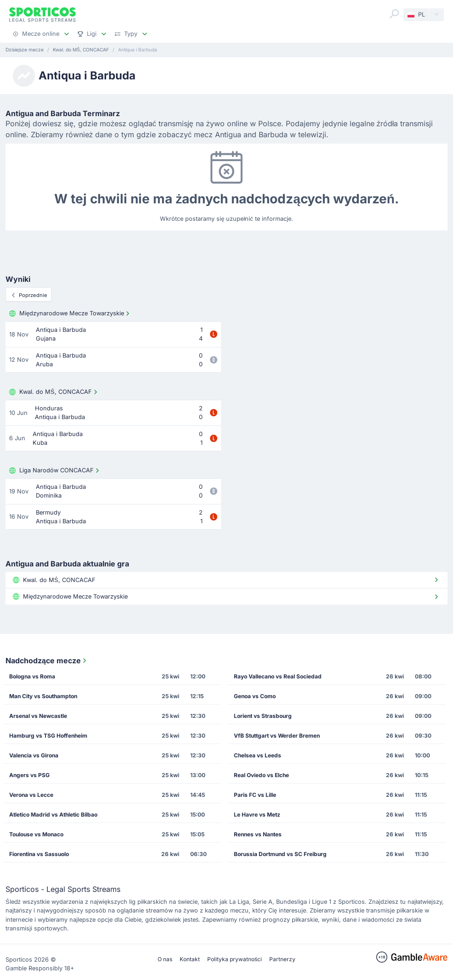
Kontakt (190, 959)
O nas (165, 959)
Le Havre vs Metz (257, 815)
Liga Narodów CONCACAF (55, 470)
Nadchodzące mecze (47, 661)
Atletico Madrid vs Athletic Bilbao (53, 815)
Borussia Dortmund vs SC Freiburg (280, 854)
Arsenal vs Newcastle (38, 716)
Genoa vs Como (255, 696)
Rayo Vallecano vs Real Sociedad (278, 676)
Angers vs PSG (29, 775)
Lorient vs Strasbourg (263, 716)
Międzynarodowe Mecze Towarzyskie (70, 314)
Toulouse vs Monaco (36, 834)
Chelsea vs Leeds (258, 755)
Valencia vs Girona (34, 755)
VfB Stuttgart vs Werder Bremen (277, 736)
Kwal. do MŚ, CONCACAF (54, 392)
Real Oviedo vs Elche (261, 775)
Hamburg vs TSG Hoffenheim (48, 736)
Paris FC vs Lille (255, 795)
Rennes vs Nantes (258, 834)
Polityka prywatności (235, 959)
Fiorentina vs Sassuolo (39, 854)
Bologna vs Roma (32, 676)
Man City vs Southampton (43, 696)
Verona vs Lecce (31, 795)
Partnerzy (282, 959)
